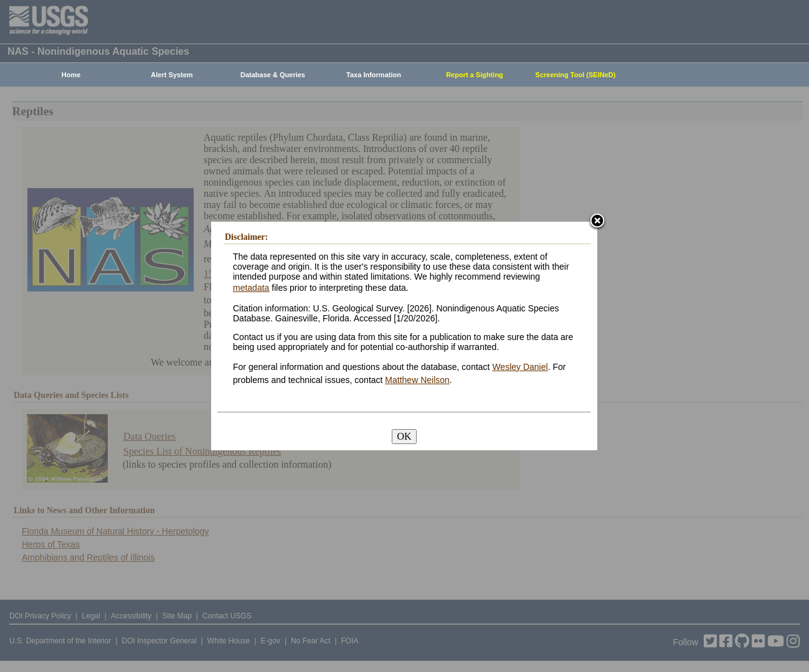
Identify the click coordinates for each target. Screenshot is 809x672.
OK (404, 436)
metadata (251, 288)
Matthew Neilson (417, 380)
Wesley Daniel (520, 367)
